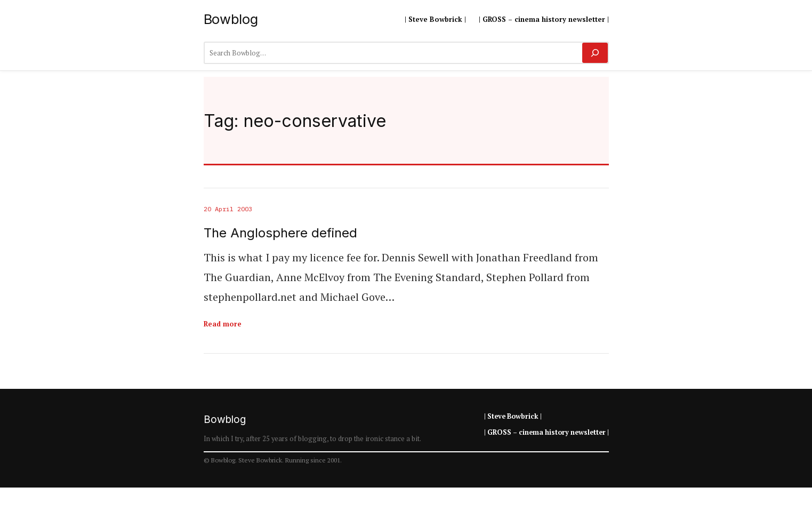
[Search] (595, 53)
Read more (223, 324)
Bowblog (231, 19)
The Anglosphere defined (280, 233)
